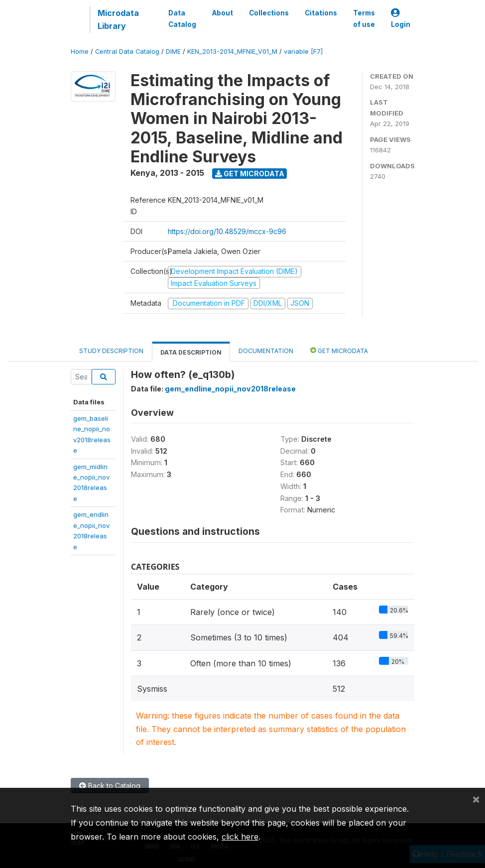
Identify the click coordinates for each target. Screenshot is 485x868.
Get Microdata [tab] (339, 350)
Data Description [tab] (191, 352)
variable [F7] (303, 52)
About (223, 13)
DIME (173, 52)
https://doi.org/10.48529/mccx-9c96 (227, 231)
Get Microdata (250, 174)
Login (401, 19)
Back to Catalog (110, 786)
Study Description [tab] (111, 351)
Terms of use (364, 18)
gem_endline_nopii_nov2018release (230, 389)
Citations (321, 13)
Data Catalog (182, 18)
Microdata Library (118, 19)
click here (240, 837)
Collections (269, 13)
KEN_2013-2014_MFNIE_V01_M (232, 52)
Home (80, 52)
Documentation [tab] (266, 351)
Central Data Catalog (127, 52)
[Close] (476, 799)
